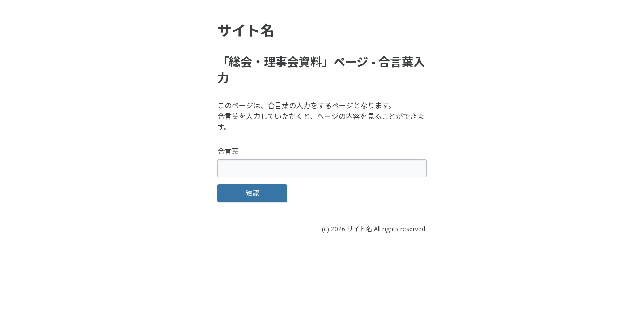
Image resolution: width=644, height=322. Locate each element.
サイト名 (360, 229)
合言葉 (228, 151)
